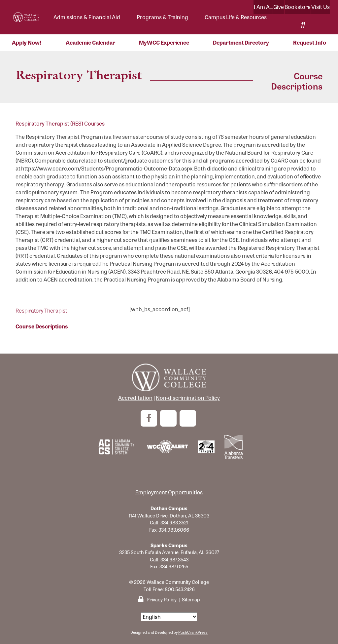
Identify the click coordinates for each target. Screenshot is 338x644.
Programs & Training (162, 17)
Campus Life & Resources (236, 17)
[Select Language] (169, 617)
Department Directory (241, 42)
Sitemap (191, 599)
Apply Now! (27, 42)
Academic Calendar (90, 42)
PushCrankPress (193, 632)
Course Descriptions (42, 326)
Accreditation (135, 398)
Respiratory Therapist (41, 310)
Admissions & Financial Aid (87, 17)
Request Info (310, 42)
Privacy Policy (162, 599)
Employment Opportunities (169, 492)
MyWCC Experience (164, 42)
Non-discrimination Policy (188, 398)
